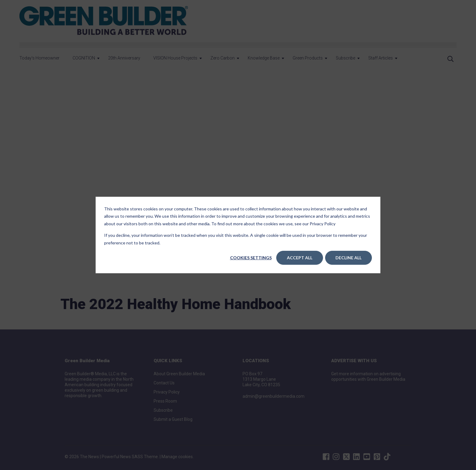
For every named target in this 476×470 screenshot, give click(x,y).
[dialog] (238, 235)
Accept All (300, 258)
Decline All (348, 258)
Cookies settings (251, 258)
